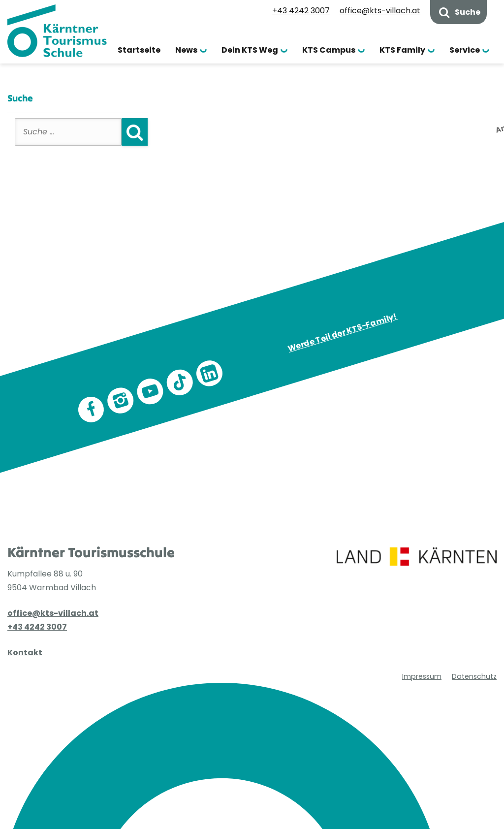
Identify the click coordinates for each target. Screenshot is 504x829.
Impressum (422, 629)
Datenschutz (474, 629)
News (186, 50)
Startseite (139, 50)
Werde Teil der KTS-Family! (342, 332)
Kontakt (25, 653)
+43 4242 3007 (301, 11)
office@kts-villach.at (380, 11)
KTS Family (402, 50)
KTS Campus (329, 50)
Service (465, 50)
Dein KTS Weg (250, 50)
